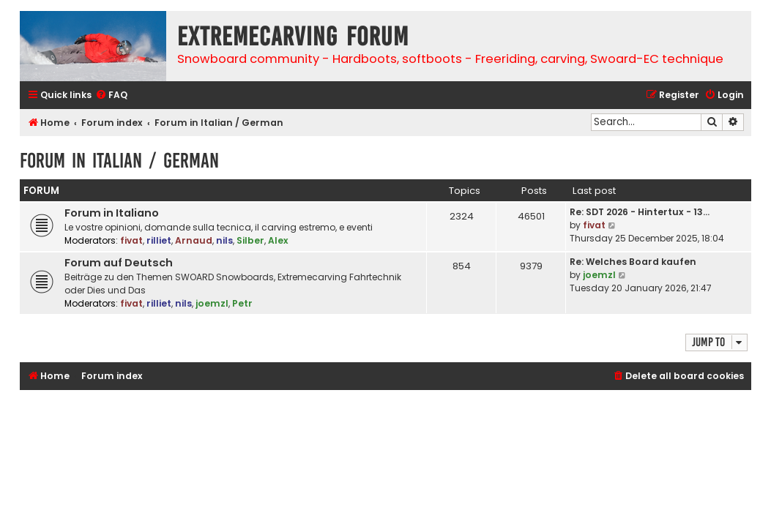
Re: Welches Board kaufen (633, 262)
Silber (250, 240)
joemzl (212, 303)
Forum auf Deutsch (119, 263)
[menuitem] (111, 95)
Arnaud (194, 240)
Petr (242, 303)
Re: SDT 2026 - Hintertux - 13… (640, 212)
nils (224, 240)
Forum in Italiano (112, 213)
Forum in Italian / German (119, 161)
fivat (131, 240)
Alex (278, 240)
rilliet (159, 240)
